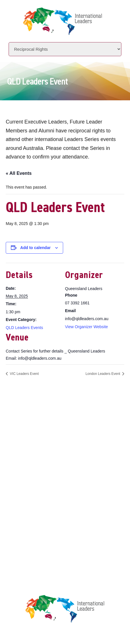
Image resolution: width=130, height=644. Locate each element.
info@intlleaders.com (53, 427)
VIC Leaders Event (24, 374)
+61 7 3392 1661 (48, 419)
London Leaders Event (103, 374)
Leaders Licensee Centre (46, 510)
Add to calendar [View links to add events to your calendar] (36, 248)
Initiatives (32, 466)
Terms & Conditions (41, 532)
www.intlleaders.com (41, 435)
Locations (31, 477)
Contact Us (32, 488)
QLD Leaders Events (24, 328)
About (26, 455)
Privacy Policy (36, 521)
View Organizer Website (87, 327)
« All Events (19, 173)
